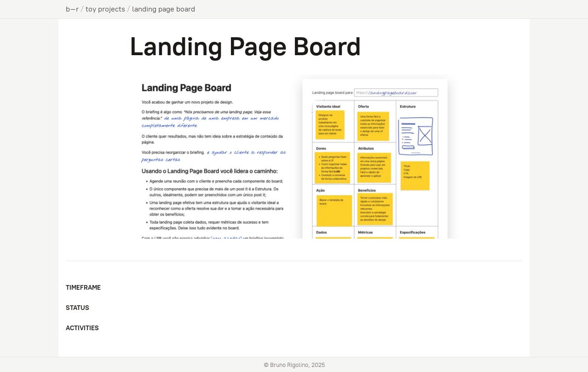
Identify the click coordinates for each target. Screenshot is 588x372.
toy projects (105, 9)
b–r (72, 9)
